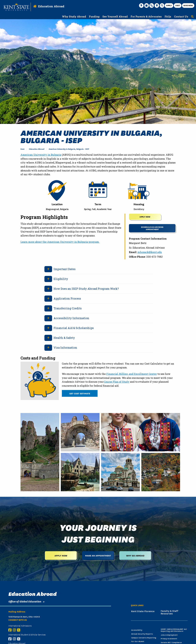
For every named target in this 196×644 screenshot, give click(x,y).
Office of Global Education (25, 601)
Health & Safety (64, 338)
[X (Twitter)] (19, 630)
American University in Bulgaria (41, 155)
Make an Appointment (98, 555)
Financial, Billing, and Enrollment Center (132, 374)
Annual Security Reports (142, 634)
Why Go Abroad (135, 555)
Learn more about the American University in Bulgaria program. (60, 242)
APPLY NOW (145, 217)
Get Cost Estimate (80, 393)
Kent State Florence (143, 611)
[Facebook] (11, 630)
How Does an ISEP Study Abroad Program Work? (86, 289)
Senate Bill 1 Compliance (171, 643)
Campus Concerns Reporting (144, 638)
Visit (178, 5)
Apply (169, 5)
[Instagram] (15, 630)
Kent (23, 149)
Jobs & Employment (169, 635)
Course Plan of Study (117, 382)
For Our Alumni (138, 641)
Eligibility (61, 279)
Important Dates (65, 269)
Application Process (67, 298)
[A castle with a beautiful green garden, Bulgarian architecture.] (80, 472)
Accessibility (137, 630)
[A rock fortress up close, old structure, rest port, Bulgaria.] (80, 432)
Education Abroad (51, 6)
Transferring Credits (68, 308)
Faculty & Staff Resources (169, 612)
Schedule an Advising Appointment (152, 228)
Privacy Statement (169, 639)
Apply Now (61, 555)
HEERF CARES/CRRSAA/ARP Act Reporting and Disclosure (174, 630)
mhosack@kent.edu (150, 252)
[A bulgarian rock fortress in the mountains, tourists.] (40, 452)
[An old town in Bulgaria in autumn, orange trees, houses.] (161, 472)
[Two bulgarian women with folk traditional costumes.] (141, 432)
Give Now (188, 5)
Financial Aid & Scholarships (74, 328)
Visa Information (65, 348)
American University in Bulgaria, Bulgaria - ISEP (69, 149)
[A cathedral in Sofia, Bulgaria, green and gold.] (120, 472)
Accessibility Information (71, 318)
